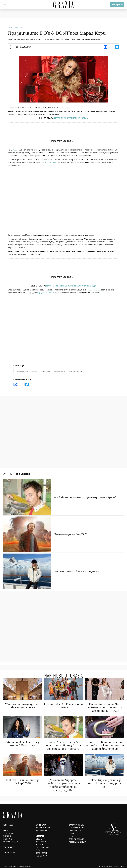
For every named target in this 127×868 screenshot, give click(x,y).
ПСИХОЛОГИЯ (42, 854)
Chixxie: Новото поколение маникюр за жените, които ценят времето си (105, 744)
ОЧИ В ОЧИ (41, 823)
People (16, 150)
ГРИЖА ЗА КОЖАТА (77, 828)
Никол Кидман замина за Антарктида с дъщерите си (79, 571)
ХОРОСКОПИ (41, 851)
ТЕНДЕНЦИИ (8, 831)
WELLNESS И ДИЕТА (77, 840)
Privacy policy (114, 864)
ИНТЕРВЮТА (41, 828)
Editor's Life (41, 837)
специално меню (94, 290)
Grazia (10, 27)
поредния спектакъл (46, 293)
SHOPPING (7, 837)
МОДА (6, 828)
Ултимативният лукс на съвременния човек (22, 705)
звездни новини (59, 371)
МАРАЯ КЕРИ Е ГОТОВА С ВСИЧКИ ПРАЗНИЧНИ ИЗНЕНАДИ (71, 286)
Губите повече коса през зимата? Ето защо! (22, 743)
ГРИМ (71, 831)
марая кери (46, 371)
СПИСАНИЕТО (9, 845)
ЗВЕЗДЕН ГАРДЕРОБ (11, 839)
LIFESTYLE (40, 834)
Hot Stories (19, 27)
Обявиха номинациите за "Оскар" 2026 (73, 534)
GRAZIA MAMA (9, 850)
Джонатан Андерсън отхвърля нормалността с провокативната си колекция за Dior (63, 783)
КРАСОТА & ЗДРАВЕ (78, 823)
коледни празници (76, 371)
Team (99, 864)
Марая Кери (65, 107)
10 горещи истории (22, 371)
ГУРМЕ (39, 848)
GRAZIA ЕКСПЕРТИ (77, 825)
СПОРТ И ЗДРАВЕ (76, 837)
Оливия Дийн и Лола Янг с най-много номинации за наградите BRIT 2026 (105, 707)
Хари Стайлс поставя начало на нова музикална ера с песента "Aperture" (89, 497)
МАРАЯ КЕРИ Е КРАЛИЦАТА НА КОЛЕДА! (71, 118)
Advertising (105, 864)
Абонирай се (117, 5)
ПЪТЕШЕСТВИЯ (43, 845)
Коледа (35, 371)
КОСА (71, 834)
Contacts (122, 864)
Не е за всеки (51, 162)
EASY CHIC (7, 834)
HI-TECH (39, 842)
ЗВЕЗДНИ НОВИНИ (44, 825)
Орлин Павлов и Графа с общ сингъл (64, 705)
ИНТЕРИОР (41, 839)
